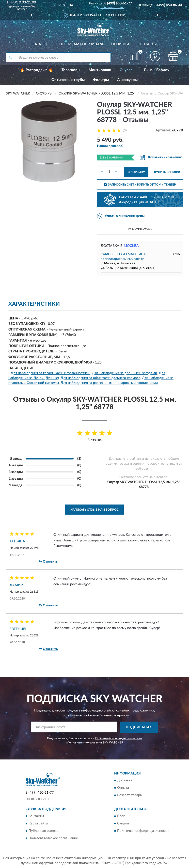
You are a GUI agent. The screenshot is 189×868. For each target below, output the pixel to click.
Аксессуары (127, 80)
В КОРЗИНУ (136, 172)
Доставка (125, 781)
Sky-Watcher (27, 8)
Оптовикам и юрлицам (80, 44)
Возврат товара (129, 795)
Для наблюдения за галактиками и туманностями (50, 373)
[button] (110, 7)
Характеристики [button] (140, 229)
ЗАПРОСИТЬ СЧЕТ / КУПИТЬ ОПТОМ (140, 185)
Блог (121, 816)
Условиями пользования (85, 742)
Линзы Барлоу (157, 70)
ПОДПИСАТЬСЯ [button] (139, 727)
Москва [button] (131, 246)
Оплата (123, 788)
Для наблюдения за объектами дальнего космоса (100, 378)
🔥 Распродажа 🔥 (37, 70)
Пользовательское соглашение (53, 838)
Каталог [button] (40, 44)
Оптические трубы (68, 80)
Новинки (120, 44)
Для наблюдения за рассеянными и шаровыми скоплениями (109, 383)
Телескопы (71, 70)
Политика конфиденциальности (143, 831)
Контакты (147, 44)
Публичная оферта (43, 831)
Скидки (123, 824)
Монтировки (100, 70)
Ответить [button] (48, 562)
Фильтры (101, 80)
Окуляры (127, 70)
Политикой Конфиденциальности (119, 738)
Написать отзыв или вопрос (94, 510)
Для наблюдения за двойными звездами (125, 373)
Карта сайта (38, 824)
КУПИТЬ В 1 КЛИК (167, 172)
